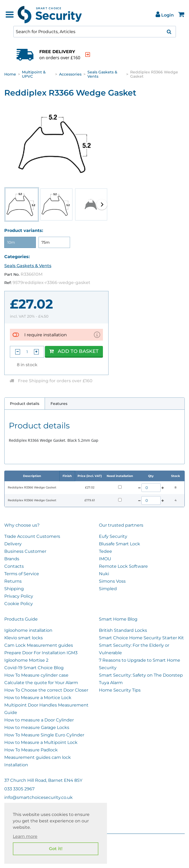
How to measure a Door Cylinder (39, 720)
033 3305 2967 (19, 789)
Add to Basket (74, 351)
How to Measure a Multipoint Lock (41, 742)
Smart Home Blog (118, 619)
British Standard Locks (123, 630)
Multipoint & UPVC (34, 74)
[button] (102, 204)
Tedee (105, 551)
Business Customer (25, 551)
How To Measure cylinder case (36, 675)
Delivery (13, 544)
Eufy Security (113, 536)
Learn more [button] (25, 836)
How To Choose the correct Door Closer (46, 690)
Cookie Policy (19, 604)
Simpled (108, 589)
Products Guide (21, 619)
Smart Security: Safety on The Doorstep (141, 675)
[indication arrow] (100, 55)
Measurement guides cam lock (38, 757)
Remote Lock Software (123, 566)
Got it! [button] (56, 849)
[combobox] (95, 32)
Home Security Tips (120, 690)
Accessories (70, 74)
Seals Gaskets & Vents (102, 74)
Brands (12, 559)
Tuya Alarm (111, 683)
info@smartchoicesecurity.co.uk (38, 797)
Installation (16, 765)
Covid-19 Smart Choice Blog (34, 668)
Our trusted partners (121, 525)
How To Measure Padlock (31, 750)
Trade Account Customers (32, 536)
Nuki (104, 574)
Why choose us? (22, 525)
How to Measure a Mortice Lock (38, 698)
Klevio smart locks (24, 638)
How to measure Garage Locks (37, 727)
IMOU (105, 559)
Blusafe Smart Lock (119, 544)
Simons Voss (112, 581)
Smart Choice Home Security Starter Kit (141, 638)
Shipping (14, 589)
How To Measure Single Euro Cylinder (44, 735)
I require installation (46, 335)
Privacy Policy (19, 596)
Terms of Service (22, 574)
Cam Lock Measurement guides (39, 645)
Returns (13, 581)
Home (10, 74)
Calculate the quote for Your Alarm (41, 683)
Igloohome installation (28, 630)
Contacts (14, 566)
